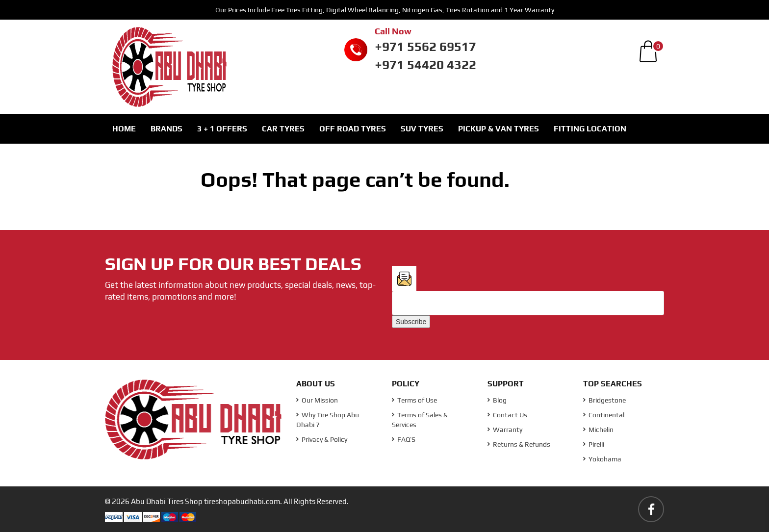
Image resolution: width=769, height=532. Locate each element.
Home (124, 129)
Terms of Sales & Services (420, 420)
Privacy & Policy (322, 439)
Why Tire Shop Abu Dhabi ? (328, 420)
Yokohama (602, 459)
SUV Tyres (422, 129)
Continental (604, 415)
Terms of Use (414, 400)
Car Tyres (283, 129)
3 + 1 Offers (222, 129)
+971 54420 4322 (425, 65)
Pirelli (594, 444)
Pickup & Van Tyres (499, 129)
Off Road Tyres (353, 129)
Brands (167, 129)
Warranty (505, 430)
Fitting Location (590, 129)
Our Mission (317, 400)
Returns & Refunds (519, 444)
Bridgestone (604, 400)
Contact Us (507, 415)
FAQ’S (404, 439)
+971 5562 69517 (425, 47)
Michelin (598, 430)
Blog (497, 400)
